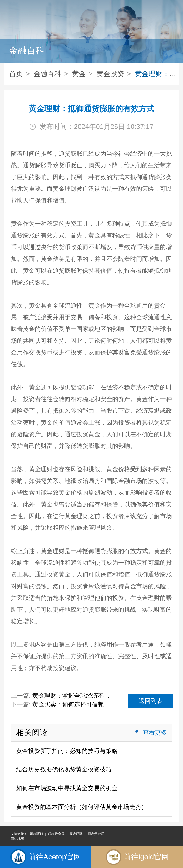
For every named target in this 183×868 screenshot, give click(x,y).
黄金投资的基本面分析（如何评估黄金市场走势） (82, 807)
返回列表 (151, 701)
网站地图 (17, 839)
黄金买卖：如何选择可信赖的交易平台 (74, 704)
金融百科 (47, 74)
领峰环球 (36, 834)
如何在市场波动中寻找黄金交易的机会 (67, 788)
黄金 (79, 74)
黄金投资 (110, 74)
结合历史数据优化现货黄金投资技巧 (64, 769)
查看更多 (155, 733)
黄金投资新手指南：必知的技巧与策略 (67, 751)
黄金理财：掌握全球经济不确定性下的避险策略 (74, 696)
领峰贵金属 (56, 834)
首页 (16, 74)
